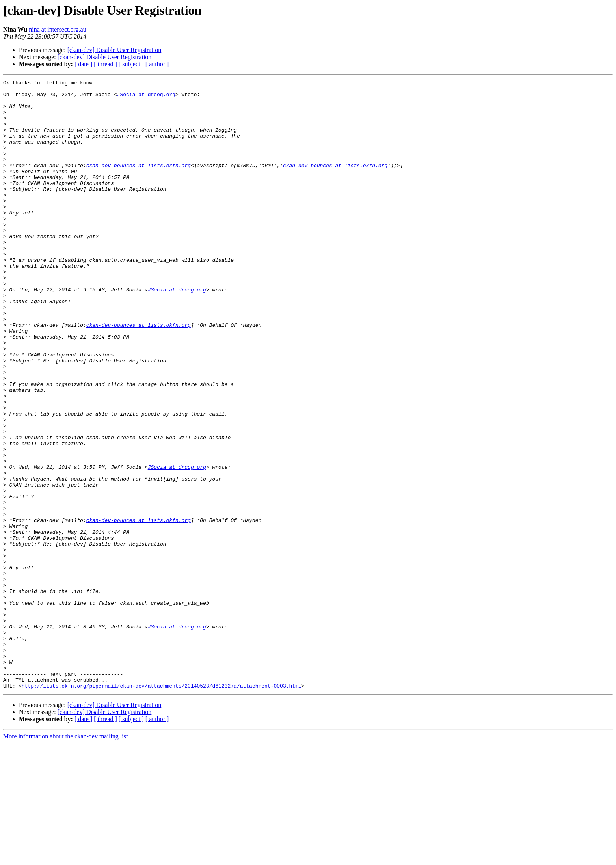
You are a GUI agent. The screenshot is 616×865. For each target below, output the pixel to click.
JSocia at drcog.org (146, 98)
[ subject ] (131, 64)
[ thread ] (105, 64)
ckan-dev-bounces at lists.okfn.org (139, 183)
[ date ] (83, 64)
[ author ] (157, 64)
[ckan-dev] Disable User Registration (114, 50)
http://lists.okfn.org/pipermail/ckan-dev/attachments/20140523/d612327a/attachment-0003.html (162, 807)
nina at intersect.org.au (57, 29)
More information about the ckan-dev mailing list (65, 858)
